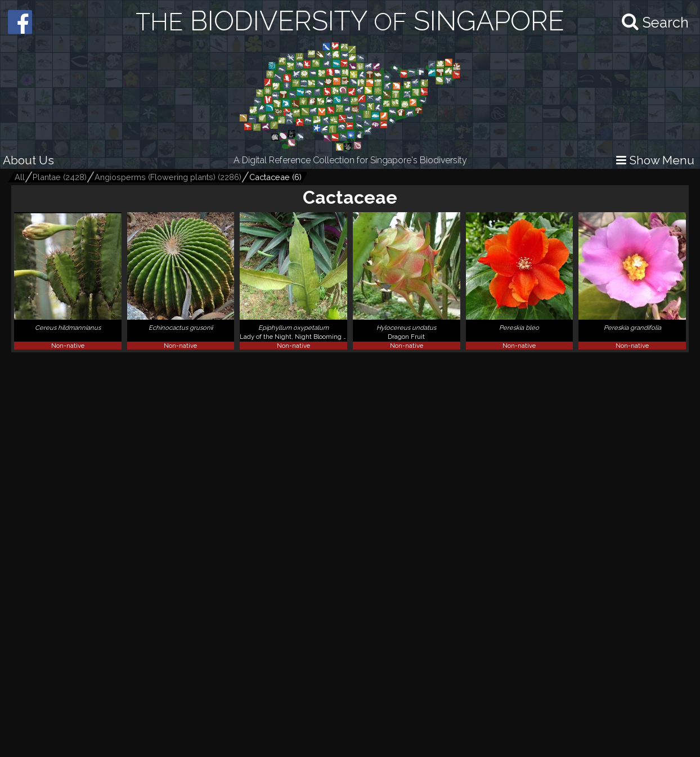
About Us (28, 160)
